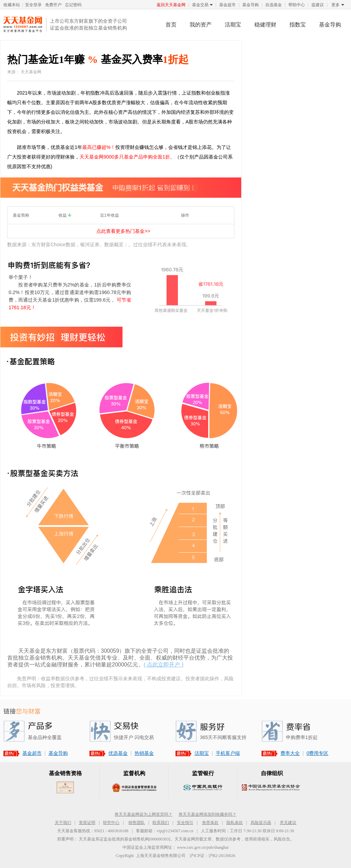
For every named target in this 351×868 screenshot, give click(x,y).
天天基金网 (23, 24)
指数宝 (298, 25)
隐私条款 (235, 823)
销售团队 (137, 823)
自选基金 (274, 5)
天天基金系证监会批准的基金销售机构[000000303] (125, 839)
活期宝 (233, 25)
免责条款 (210, 823)
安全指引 (185, 823)
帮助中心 (297, 5)
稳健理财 (265, 25)
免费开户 (53, 5)
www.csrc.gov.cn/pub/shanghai (203, 847)
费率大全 (290, 753)
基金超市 (227, 5)
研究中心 (111, 823)
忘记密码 (73, 5)
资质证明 (87, 823)
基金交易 (200, 5)
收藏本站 (12, 5)
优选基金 (118, 753)
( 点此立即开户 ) (164, 665)
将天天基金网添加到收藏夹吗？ (208, 814)
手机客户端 (228, 753)
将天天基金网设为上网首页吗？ (143, 814)
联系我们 (161, 823)
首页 (171, 25)
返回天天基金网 (171, 5)
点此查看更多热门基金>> (123, 231)
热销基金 (144, 753)
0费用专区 (318, 753)
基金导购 (251, 5)
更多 (336, 5)
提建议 (318, 5)
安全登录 (33, 5)
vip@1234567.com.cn (175, 831)
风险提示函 (261, 823)
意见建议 (288, 823)
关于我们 (63, 823)
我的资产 (201, 25)
